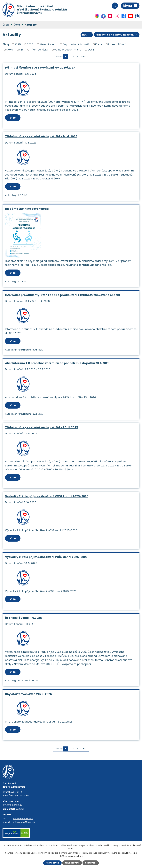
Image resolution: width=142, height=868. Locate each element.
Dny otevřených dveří (76, 44)
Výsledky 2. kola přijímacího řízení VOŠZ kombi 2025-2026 (47, 496)
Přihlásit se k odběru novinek (117, 35)
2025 (18, 44)
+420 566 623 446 (23, 819)
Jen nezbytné (72, 863)
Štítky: (6, 44)
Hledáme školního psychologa (27, 209)
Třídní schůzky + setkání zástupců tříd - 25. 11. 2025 (42, 427)
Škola (17, 25)
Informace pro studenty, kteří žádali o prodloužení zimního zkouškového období (63, 295)
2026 (30, 44)
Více (13, 118)
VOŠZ (91, 50)
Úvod (6, 25)
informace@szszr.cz (24, 822)
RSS (87, 35)
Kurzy (99, 44)
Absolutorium (48, 44)
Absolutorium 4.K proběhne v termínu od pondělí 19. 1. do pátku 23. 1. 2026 (57, 363)
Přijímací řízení (117, 44)
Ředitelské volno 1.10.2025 (23, 618)
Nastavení (91, 863)
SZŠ (21, 50)
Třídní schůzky (39, 50)
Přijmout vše (52, 863)
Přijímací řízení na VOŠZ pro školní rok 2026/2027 (40, 68)
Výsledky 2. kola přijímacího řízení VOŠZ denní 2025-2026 (46, 557)
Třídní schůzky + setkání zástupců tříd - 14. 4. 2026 (41, 136)
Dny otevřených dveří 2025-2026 (28, 694)
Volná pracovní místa (68, 50)
